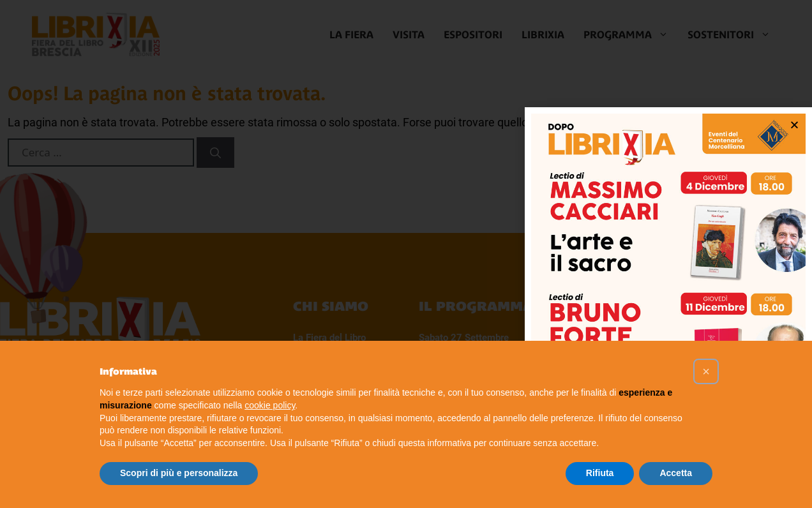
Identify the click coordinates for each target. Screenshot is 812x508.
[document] (406, 254)
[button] (706, 371)
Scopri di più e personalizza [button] (179, 473)
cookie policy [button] (270, 405)
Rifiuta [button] (600, 473)
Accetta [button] (676, 473)
